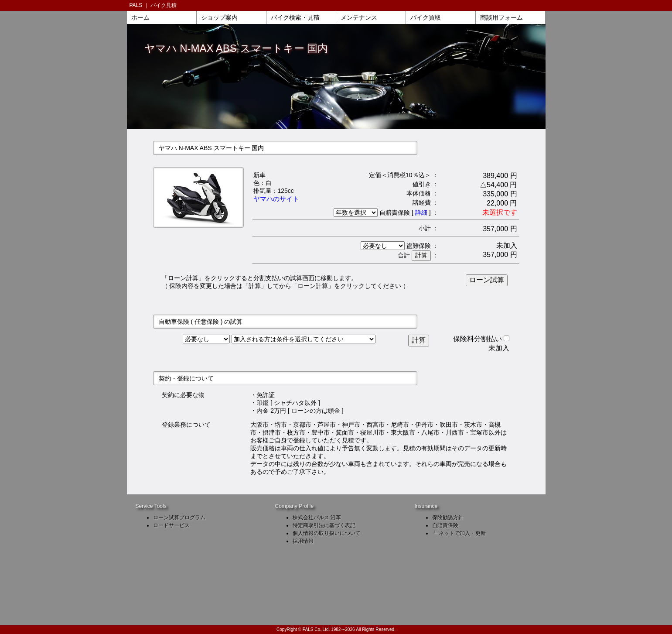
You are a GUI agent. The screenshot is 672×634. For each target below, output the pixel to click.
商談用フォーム (501, 17)
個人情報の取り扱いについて (327, 533)
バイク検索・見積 (295, 17)
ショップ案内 (219, 17)
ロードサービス (171, 525)
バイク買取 (426, 17)
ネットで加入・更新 (462, 533)
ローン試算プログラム (179, 517)
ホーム (140, 17)
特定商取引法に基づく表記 (324, 525)
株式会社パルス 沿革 (317, 517)
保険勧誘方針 (448, 517)
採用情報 (303, 541)
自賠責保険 (445, 525)
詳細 (421, 212)
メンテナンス (359, 17)
